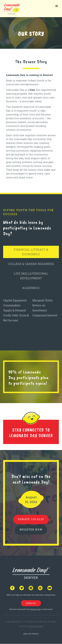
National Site (35, 609)
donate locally (31, 519)
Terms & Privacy (36, 626)
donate (31, 603)
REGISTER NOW (31, 529)
